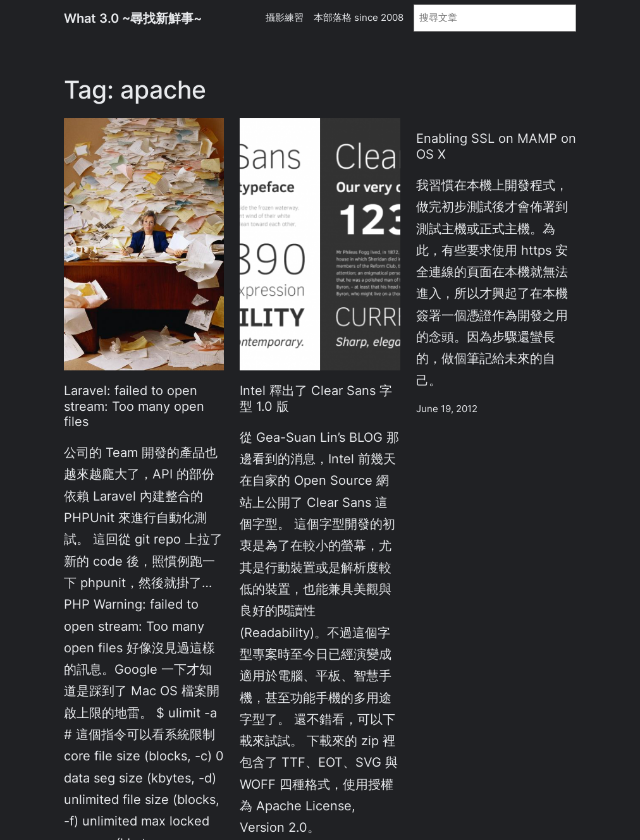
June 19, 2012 (447, 409)
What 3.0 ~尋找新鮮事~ (133, 18)
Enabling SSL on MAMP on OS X (496, 146)
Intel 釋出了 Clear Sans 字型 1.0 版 (316, 398)
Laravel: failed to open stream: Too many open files (134, 406)
